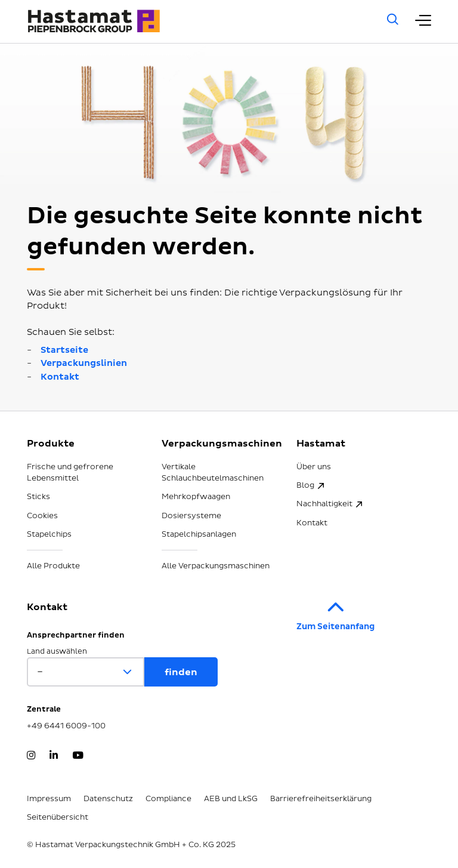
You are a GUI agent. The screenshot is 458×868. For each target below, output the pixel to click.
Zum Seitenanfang (335, 612)
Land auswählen (57, 652)
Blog (305, 485)
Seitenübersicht (58, 817)
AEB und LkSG (231, 799)
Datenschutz (108, 799)
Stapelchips (49, 534)
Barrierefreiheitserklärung (321, 799)
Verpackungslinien (84, 363)
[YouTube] (78, 756)
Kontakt (60, 377)
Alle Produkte (53, 566)
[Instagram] (31, 756)
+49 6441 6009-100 (66, 726)
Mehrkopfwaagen (196, 497)
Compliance (168, 799)
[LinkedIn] (54, 756)
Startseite (64, 350)
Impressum (49, 799)
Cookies (42, 516)
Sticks (38, 497)
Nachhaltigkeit (324, 504)
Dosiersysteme (191, 516)
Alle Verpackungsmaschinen (216, 566)
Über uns (314, 467)
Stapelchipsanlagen (199, 534)
